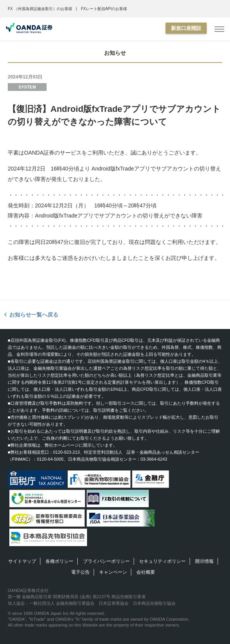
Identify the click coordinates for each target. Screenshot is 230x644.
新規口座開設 (186, 28)
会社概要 (146, 572)
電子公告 (80, 572)
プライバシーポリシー (106, 561)
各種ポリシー (59, 561)
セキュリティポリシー (162, 561)
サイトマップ (22, 561)
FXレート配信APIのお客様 (104, 9)
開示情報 (204, 561)
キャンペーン (113, 572)
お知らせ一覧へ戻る (34, 315)
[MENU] (219, 29)
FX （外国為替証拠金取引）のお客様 (40, 9)
